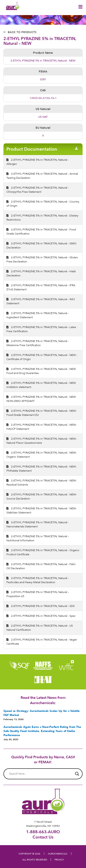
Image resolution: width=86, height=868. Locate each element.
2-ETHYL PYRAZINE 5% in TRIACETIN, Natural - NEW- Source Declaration (42, 496)
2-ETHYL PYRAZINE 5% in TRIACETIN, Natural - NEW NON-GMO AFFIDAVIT (41, 399)
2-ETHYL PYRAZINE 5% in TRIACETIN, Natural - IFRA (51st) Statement (41, 287)
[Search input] (41, 774)
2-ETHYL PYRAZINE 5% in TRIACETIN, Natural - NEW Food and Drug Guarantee (41, 371)
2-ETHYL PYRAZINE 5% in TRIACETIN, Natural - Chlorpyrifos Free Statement (38, 190)
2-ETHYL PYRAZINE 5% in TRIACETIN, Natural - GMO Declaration (41, 245)
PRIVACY (59, 860)
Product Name (43, 53)
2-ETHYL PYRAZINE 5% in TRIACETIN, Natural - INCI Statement (41, 301)
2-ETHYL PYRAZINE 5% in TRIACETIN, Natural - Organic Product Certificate (43, 552)
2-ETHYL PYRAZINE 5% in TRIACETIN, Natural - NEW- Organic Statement (42, 455)
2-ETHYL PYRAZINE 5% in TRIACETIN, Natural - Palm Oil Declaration (41, 566)
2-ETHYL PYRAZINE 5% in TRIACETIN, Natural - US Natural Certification (40, 628)
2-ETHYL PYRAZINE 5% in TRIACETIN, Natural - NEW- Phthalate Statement (42, 469)
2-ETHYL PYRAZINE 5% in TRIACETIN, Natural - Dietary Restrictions (42, 218)
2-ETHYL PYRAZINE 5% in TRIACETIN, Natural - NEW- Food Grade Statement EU (42, 413)
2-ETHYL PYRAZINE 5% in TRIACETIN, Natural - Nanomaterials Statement (38, 524)
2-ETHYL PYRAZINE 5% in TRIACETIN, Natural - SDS (41, 606)
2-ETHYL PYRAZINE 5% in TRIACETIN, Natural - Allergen (38, 162)
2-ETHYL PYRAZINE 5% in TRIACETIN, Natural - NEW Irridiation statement (41, 385)
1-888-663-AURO (43, 832)
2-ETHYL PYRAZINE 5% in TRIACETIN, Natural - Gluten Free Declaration (42, 259)
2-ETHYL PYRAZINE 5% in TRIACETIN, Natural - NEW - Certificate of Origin (42, 357)
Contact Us (43, 837)
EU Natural (43, 128)
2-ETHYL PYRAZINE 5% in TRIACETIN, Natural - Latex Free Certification (41, 329)
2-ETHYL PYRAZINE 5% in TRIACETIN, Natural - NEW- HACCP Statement (42, 427)
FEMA (43, 71)
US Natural (43, 109)
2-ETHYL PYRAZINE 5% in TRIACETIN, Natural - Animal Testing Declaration (42, 176)
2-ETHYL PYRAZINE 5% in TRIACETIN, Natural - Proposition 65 (38, 594)
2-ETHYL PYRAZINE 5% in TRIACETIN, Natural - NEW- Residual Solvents (42, 482)
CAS (43, 90)
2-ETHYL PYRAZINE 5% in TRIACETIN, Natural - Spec (41, 616)
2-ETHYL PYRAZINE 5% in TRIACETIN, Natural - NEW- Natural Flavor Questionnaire (42, 441)
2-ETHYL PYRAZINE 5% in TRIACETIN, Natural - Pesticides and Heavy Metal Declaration (38, 580)
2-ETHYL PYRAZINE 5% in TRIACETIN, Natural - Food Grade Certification (41, 231)
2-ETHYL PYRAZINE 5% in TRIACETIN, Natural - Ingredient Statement (38, 315)
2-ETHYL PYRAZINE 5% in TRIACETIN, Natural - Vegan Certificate (42, 642)
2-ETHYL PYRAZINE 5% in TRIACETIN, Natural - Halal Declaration (41, 273)
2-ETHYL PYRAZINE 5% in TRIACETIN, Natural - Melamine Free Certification (38, 343)
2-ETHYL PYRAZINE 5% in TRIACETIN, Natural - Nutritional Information (38, 538)
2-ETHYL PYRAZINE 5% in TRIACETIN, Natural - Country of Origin (43, 204)
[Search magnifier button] (77, 774)
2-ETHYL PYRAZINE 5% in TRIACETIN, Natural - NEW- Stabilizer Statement (42, 510)
